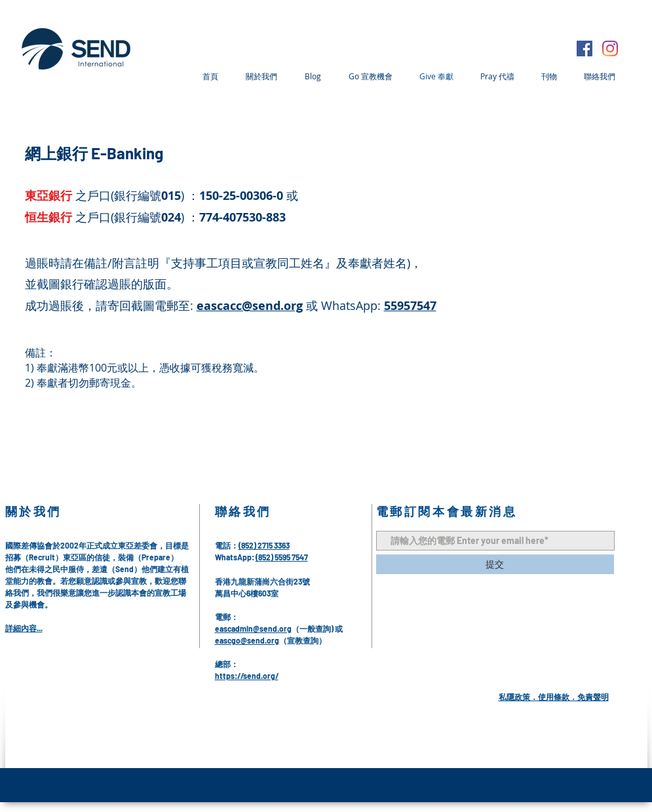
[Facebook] (585, 48)
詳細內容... (24, 628)
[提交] (495, 564)
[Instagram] (610, 48)
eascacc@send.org (250, 306)
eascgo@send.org (247, 640)
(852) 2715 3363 (264, 545)
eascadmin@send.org (253, 628)
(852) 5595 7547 (282, 557)
